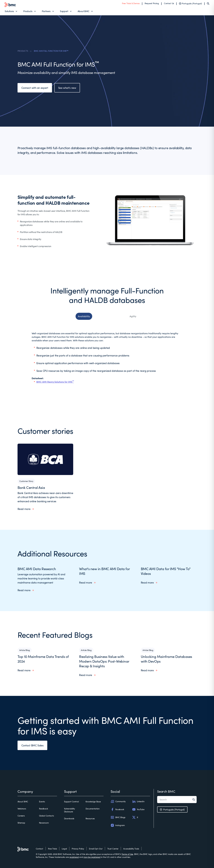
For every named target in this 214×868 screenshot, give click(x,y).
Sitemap (21, 823)
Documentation (93, 809)
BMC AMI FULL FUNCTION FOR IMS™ (51, 51)
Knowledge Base (93, 802)
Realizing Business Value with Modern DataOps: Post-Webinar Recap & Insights (104, 661)
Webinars (22, 809)
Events (42, 802)
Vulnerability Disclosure (70, 810)
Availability (84, 316)
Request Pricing (152, 3)
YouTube (138, 809)
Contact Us (169, 3)
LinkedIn (138, 801)
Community (118, 801)
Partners (46, 11)
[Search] (208, 4)
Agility (133, 316)
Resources (90, 818)
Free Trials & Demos (131, 3)
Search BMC (166, 791)
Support (64, 11)
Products (28, 11)
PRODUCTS (23, 51)
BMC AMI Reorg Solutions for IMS (55, 382)
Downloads (69, 818)
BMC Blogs (118, 817)
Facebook (117, 809)
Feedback (44, 809)
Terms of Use (127, 854)
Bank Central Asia (31, 487)
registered (74, 857)
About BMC (84, 11)
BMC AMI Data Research (37, 569)
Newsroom (44, 823)
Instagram (118, 825)
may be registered (92, 857)
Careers (21, 816)
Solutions (9, 11)
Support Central (71, 802)
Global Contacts (46, 816)
